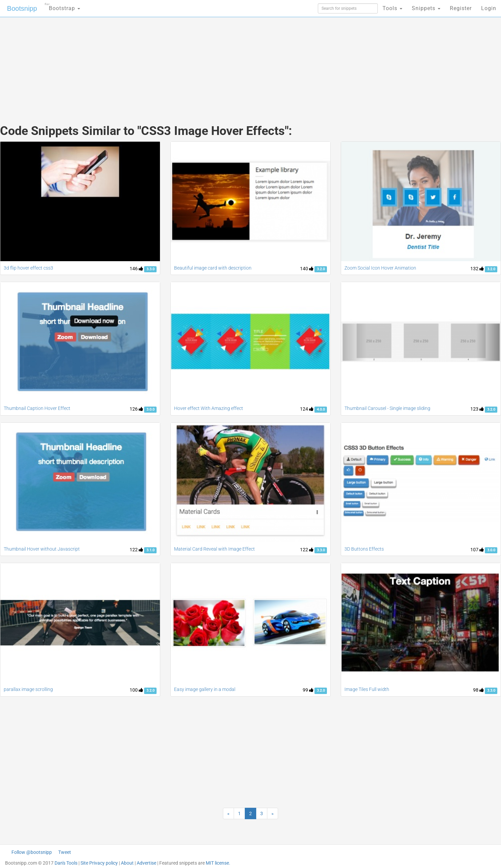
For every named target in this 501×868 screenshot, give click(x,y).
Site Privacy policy (99, 863)
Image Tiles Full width (367, 689)
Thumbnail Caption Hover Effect (37, 408)
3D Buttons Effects (364, 549)
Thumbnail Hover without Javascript (42, 549)
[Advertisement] (200, 64)
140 (307, 269)
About (127, 863)
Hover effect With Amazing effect (209, 408)
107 (477, 550)
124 (307, 409)
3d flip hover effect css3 (28, 268)
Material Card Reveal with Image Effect (214, 549)
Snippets (426, 8)
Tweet (65, 852)
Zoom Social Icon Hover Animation (380, 268)
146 (136, 269)
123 (477, 409)
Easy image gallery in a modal (205, 689)
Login (489, 8)
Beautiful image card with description (213, 268)
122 (136, 550)
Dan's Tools (66, 863)
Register (461, 8)
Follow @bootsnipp (32, 852)
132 (477, 269)
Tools (392, 8)
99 (308, 690)
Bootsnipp (22, 8)
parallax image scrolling (28, 689)
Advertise (146, 863)
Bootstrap (62, 6)
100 (136, 690)
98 (478, 690)
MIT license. (218, 863)
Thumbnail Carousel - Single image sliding (387, 408)
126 (136, 409)
